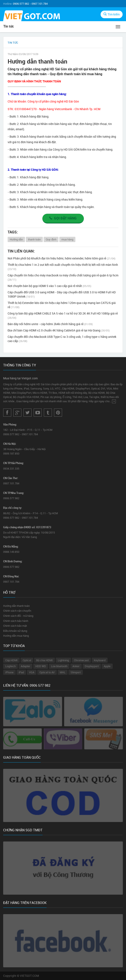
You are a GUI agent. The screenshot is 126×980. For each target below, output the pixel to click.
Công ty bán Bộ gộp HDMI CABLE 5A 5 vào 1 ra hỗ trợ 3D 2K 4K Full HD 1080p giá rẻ (63, 315)
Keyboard (100, 660)
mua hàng (67, 239)
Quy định (51, 239)
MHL (63, 672)
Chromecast (81, 660)
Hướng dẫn (16, 239)
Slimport (76, 672)
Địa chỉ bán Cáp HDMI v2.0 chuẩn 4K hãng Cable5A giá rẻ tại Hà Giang (59, 330)
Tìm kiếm (112, 14)
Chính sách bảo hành (16, 621)
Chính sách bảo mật (15, 626)
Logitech (10, 666)
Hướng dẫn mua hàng (16, 636)
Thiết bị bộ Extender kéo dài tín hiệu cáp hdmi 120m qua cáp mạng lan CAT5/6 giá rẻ (62, 305)
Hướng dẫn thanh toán (16, 606)
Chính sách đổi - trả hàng (18, 616)
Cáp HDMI (11, 660)
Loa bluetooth (59, 666)
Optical (27, 660)
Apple (107, 666)
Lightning (63, 660)
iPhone (9, 672)
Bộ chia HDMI (44, 660)
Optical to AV (47, 672)
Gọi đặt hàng (63, 218)
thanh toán (34, 239)
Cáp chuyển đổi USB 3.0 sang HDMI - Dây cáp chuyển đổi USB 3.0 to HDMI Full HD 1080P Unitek (62, 294)
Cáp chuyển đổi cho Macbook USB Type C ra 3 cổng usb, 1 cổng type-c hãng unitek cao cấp (62, 339)
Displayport (92, 666)
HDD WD (41, 666)
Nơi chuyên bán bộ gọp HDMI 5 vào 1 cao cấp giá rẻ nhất (49, 286)
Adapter (26, 666)
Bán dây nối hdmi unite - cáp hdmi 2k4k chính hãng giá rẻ (50, 324)
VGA (32, 672)
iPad (21, 672)
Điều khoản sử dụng (15, 631)
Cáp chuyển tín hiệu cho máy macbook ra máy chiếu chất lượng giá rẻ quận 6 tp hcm (63, 277)
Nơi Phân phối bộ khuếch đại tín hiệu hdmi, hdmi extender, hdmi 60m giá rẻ (62, 258)
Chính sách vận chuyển (17, 611)
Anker (76, 666)
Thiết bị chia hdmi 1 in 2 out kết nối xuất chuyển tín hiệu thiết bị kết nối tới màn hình (63, 267)
